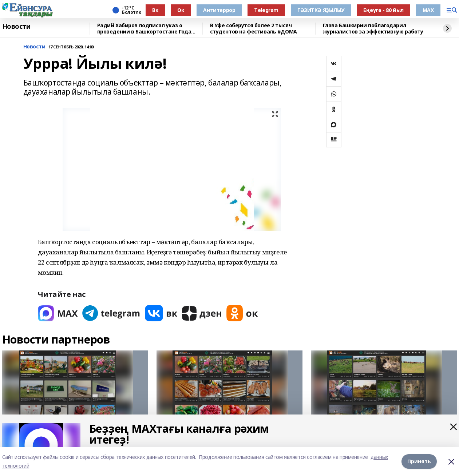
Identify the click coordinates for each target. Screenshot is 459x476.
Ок (181, 10)
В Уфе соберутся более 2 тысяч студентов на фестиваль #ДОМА (254, 29)
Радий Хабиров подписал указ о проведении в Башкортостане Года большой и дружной (144, 29)
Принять (419, 461)
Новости (16, 27)
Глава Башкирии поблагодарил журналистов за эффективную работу (373, 29)
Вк (155, 10)
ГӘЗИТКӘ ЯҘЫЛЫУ (321, 10)
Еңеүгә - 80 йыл (383, 10)
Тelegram (266, 10)
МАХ (428, 10)
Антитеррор (219, 10)
